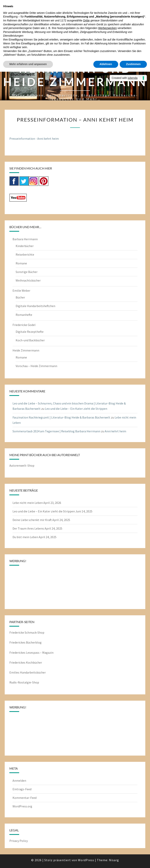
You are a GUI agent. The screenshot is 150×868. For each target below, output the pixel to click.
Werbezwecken (107, 28)
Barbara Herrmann (25, 239)
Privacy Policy (19, 841)
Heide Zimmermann (26, 350)
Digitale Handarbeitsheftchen (35, 306)
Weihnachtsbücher (28, 280)
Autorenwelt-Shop (22, 465)
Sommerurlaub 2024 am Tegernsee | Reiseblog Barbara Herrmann (56, 431)
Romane (21, 263)
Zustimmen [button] (133, 64)
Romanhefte (24, 315)
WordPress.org (22, 806)
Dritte (86, 20)
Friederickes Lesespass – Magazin (31, 653)
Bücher (20, 297)
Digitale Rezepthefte (30, 332)
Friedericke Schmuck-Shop (27, 632)
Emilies (15, 672)
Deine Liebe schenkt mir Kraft (32, 520)
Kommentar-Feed (25, 798)
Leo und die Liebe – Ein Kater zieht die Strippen (76, 409)
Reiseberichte (25, 254)
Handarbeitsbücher (33, 672)
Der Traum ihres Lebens (28, 528)
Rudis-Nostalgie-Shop (24, 682)
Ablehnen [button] (106, 64)
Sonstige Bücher (27, 272)
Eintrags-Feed (22, 789)
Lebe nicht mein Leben (28, 503)
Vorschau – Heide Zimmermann (36, 366)
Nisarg (114, 860)
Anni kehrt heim (115, 431)
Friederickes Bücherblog (25, 642)
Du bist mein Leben (25, 537)
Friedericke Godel (24, 325)
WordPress (86, 860)
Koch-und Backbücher (30, 340)
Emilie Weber (21, 291)
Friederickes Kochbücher (26, 662)
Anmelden (19, 781)
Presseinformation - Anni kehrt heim (34, 139)
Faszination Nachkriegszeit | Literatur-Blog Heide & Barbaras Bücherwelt (61, 417)
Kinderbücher (25, 246)
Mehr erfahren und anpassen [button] (28, 64)
